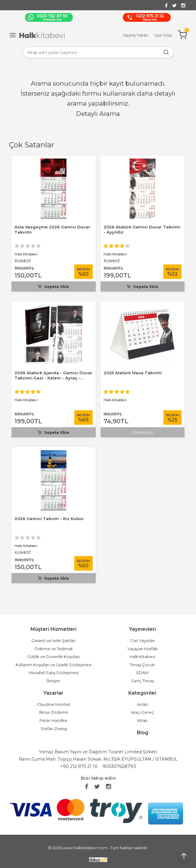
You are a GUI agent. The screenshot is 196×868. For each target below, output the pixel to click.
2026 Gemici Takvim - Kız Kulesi (49, 519)
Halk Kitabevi (26, 254)
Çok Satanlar (32, 145)
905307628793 (119, 766)
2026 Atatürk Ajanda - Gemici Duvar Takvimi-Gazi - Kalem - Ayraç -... (53, 375)
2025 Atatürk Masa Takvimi (133, 373)
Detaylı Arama (98, 114)
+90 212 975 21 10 (79, 766)
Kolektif (22, 261)
